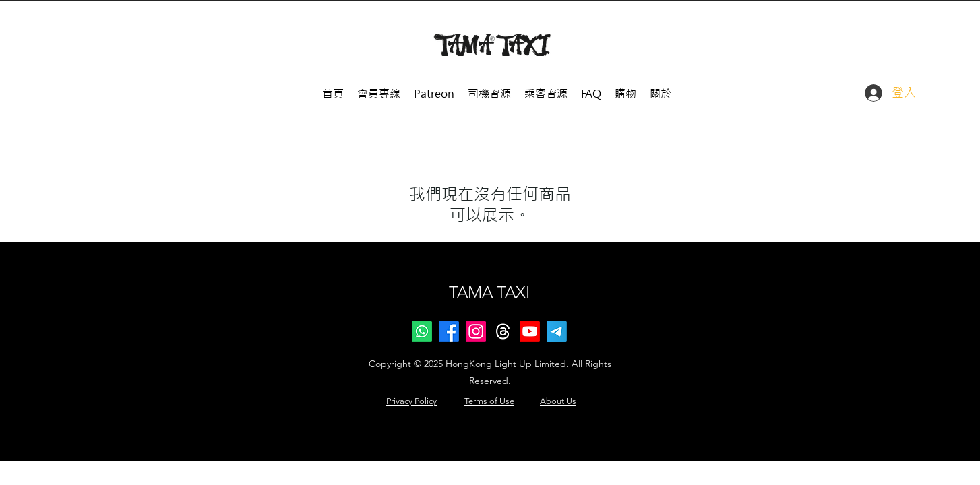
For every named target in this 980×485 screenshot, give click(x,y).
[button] (489, 88)
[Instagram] (476, 331)
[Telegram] (557, 331)
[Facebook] (449, 331)
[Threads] (503, 331)
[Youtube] (530, 331)
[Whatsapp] (422, 331)
